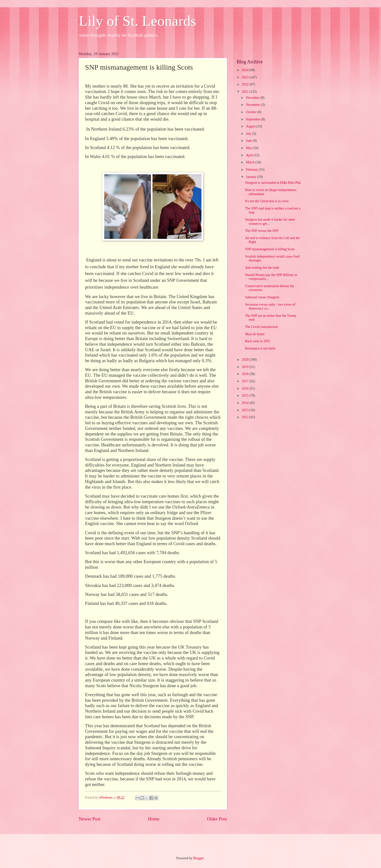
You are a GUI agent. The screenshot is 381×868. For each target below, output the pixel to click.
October (252, 112)
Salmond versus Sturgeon (262, 297)
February (252, 170)
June (249, 141)
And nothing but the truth (262, 268)
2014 (246, 403)
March (251, 162)
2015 (246, 396)
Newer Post (90, 819)
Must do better (255, 334)
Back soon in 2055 (257, 341)
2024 (246, 70)
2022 (246, 84)
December (253, 98)
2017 (246, 381)
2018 (246, 374)
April (250, 155)
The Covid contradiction (261, 327)
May (249, 148)
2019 (246, 367)
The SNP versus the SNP (262, 231)
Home (154, 819)
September (253, 119)
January (251, 177)
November (253, 105)
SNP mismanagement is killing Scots (270, 249)
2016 (246, 388)
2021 (246, 92)
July (249, 134)
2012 (246, 417)
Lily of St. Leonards (137, 21)
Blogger (199, 858)
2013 (246, 410)
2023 (246, 77)
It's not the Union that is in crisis (267, 201)
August (251, 126)
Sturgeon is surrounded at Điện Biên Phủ (273, 183)
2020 (246, 360)
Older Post (217, 819)
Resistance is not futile (260, 348)
